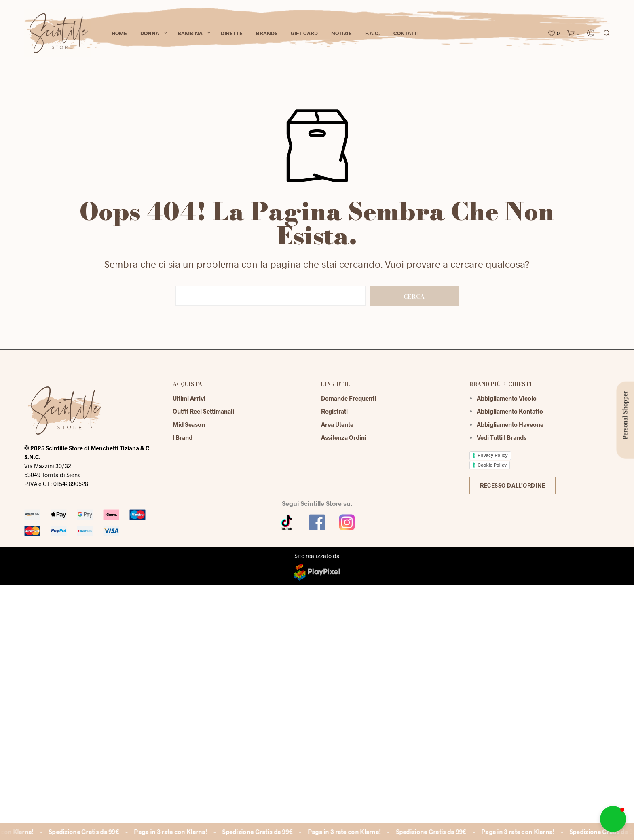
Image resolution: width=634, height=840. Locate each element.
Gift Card (304, 33)
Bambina (190, 33)
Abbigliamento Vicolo (507, 398)
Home (119, 33)
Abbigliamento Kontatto (510, 411)
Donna (150, 33)
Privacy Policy (493, 455)
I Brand (183, 437)
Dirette (232, 33)
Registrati (334, 411)
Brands (267, 33)
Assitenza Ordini (344, 437)
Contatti (406, 33)
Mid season (189, 424)
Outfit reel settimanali (203, 411)
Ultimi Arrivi (189, 398)
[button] (613, 819)
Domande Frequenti (349, 398)
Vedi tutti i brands (502, 437)
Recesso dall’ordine (513, 485)
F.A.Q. (373, 33)
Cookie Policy (492, 465)
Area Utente (337, 424)
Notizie (341, 33)
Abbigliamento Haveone (510, 424)
